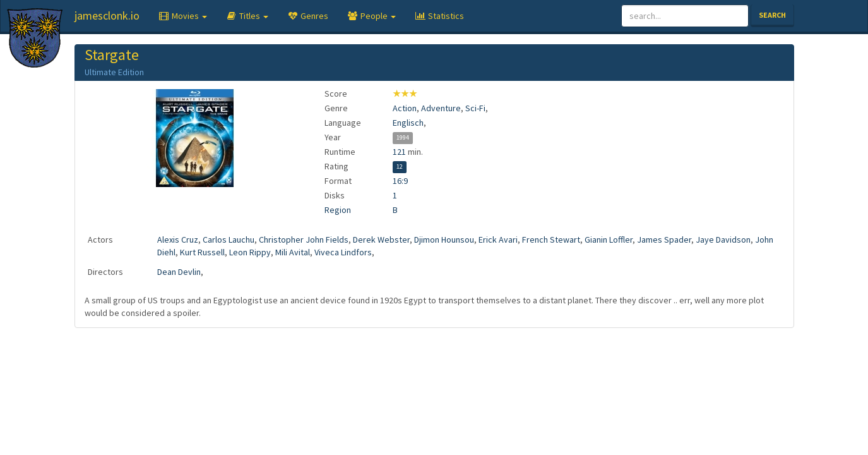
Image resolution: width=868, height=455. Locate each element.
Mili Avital (293, 252)
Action (405, 108)
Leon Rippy (250, 252)
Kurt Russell (202, 252)
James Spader (664, 240)
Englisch (408, 123)
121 (399, 152)
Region (338, 210)
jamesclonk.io (107, 15)
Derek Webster (381, 240)
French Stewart (551, 240)
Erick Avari (498, 240)
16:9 (400, 181)
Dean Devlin (179, 272)
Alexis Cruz (178, 240)
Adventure (441, 108)
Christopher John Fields (304, 240)
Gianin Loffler (609, 240)
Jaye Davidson (723, 240)
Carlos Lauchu (229, 240)
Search (772, 15)
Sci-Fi (475, 108)
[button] (183, 16)
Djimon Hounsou (444, 240)
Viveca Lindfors (343, 252)
